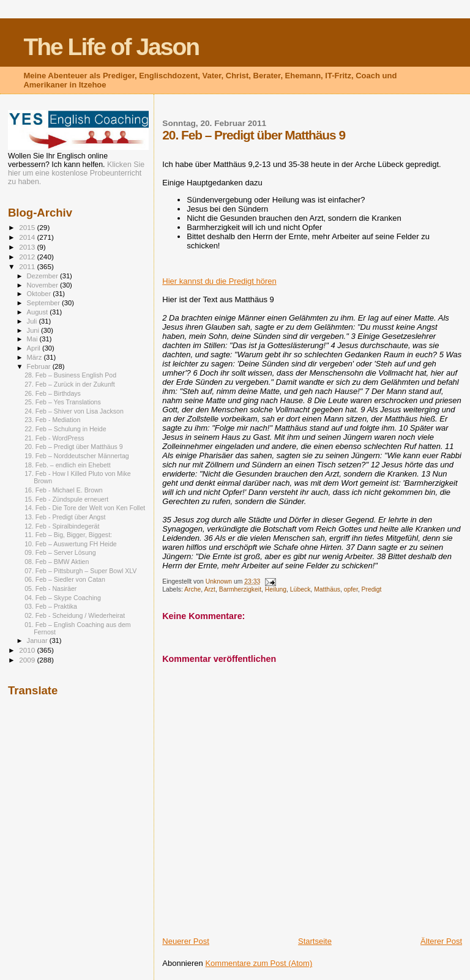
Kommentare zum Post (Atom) (259, 963)
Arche (192, 589)
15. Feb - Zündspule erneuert (66, 499)
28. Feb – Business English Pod (70, 375)
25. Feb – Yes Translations (63, 402)
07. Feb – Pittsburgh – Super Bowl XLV (80, 571)
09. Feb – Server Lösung (60, 552)
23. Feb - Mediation (52, 420)
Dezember (43, 276)
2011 (28, 266)
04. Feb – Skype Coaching (63, 598)
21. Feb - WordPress (54, 438)
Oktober (40, 294)
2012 (28, 257)
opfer (351, 589)
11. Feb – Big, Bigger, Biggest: (68, 535)
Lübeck (300, 589)
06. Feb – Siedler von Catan (65, 579)
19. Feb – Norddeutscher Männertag (77, 456)
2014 (28, 237)
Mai (33, 339)
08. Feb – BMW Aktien (57, 562)
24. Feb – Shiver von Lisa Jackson (74, 411)
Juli (33, 321)
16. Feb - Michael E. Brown (64, 490)
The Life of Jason (111, 47)
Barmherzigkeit (240, 589)
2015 (28, 227)
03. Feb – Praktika (51, 606)
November (43, 285)
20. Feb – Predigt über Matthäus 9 (74, 447)
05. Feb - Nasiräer (50, 588)
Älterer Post (441, 941)
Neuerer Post (186, 941)
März (35, 357)
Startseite (315, 941)
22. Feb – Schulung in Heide (65, 429)
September (45, 303)
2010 (28, 650)
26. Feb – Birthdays (53, 393)
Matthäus (327, 589)
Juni (34, 330)
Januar (38, 640)
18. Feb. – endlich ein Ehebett (68, 465)
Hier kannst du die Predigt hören (219, 281)
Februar (40, 366)
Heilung (276, 589)
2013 (28, 247)
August (39, 312)
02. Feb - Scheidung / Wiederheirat (75, 615)
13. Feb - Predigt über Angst (65, 517)
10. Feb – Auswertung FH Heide (71, 544)
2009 (28, 660)
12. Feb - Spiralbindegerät (62, 526)
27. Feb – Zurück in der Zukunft (70, 384)
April (35, 348)
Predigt (372, 589)
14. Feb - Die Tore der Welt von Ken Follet (85, 508)
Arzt (209, 589)
